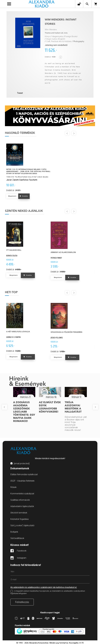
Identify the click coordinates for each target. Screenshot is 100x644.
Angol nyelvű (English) (56, 39)
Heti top (11, 292)
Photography (79, 41)
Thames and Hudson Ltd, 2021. (56, 33)
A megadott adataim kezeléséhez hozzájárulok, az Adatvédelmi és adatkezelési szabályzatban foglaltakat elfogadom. (48, 592)
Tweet (20, 93)
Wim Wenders (51, 30)
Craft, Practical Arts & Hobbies (59, 41)
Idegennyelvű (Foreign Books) (65, 36)
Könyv (47, 36)
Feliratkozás (22, 602)
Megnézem (12, 196)
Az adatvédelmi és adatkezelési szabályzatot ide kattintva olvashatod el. (44, 587)
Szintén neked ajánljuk (24, 211)
